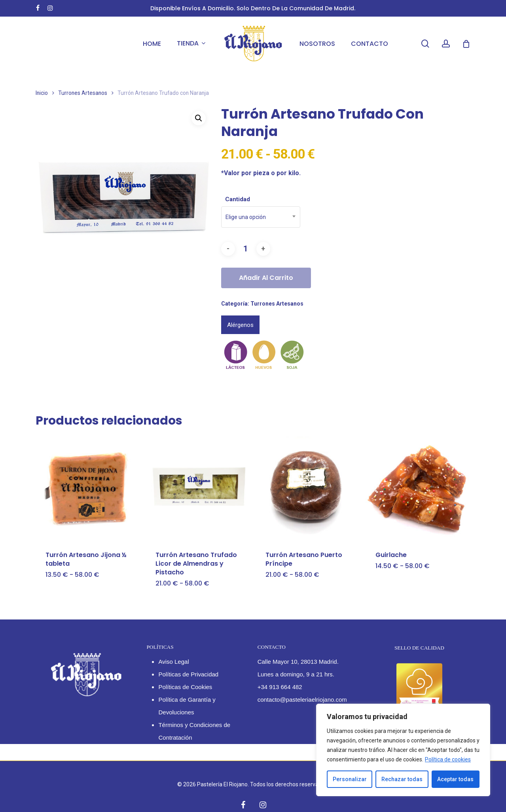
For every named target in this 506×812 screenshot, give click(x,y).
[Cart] (466, 44)
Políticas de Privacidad (188, 674)
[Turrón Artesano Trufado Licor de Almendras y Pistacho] (198, 489)
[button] (199, 118)
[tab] (240, 325)
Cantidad (238, 199)
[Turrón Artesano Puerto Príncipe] (308, 489)
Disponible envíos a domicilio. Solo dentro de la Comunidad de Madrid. (253, 8)
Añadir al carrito (266, 278)
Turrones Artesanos (83, 93)
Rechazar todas (402, 779)
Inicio (42, 93)
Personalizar (350, 779)
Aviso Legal (173, 662)
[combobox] (261, 217)
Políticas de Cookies (185, 687)
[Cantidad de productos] (246, 249)
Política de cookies (448, 759)
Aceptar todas (455, 779)
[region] (403, 750)
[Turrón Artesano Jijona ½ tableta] (88, 489)
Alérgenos (240, 325)
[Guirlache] (418, 489)
